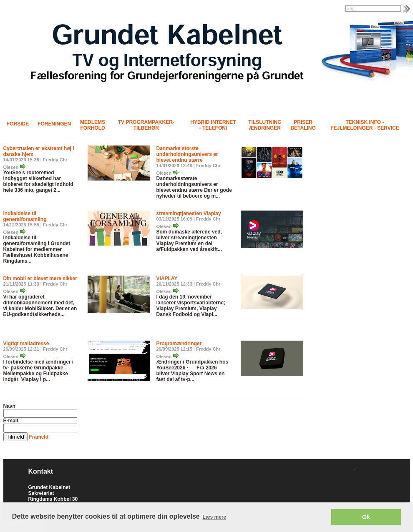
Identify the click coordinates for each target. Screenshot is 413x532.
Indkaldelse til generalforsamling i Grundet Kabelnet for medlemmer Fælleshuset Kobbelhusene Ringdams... (37, 249)
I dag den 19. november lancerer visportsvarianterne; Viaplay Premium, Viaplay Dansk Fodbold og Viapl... (191, 306)
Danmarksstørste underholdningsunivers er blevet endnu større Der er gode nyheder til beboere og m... (194, 187)
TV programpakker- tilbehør (146, 125)
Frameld (39, 437)
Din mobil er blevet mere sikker (40, 279)
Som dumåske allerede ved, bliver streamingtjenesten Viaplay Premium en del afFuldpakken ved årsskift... (189, 241)
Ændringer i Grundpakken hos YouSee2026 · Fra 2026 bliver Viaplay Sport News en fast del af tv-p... (193, 371)
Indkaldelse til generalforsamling (25, 216)
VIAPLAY (167, 279)
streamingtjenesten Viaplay (189, 213)
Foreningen (54, 124)
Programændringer (179, 344)
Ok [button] (366, 517)
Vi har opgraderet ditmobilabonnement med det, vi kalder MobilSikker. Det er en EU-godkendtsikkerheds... (40, 306)
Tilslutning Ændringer (265, 125)
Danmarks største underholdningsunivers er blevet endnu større (187, 154)
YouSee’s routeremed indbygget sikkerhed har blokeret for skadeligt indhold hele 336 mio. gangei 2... (38, 181)
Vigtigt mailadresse (26, 344)
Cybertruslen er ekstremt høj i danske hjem (39, 151)
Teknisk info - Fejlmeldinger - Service (365, 125)
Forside (18, 124)
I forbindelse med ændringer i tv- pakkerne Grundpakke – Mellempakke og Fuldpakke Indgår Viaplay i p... (39, 371)
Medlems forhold (93, 125)
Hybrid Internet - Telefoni (213, 125)
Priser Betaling (303, 125)
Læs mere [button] (215, 517)
